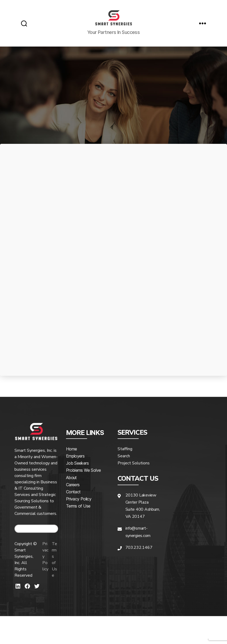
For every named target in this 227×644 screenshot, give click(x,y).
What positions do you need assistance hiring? (166, 338)
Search (124, 461)
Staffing (125, 454)
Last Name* (166, 246)
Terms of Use (55, 565)
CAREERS (36, 534)
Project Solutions (134, 468)
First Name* (60, 246)
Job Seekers (77, 468)
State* (166, 301)
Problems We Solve (83, 475)
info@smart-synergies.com (138, 537)
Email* (60, 301)
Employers (75, 461)
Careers (73, 490)
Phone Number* (166, 273)
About (71, 483)
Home (71, 454)
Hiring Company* (60, 273)
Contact (73, 497)
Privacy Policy (44, 565)
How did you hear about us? (60, 329)
